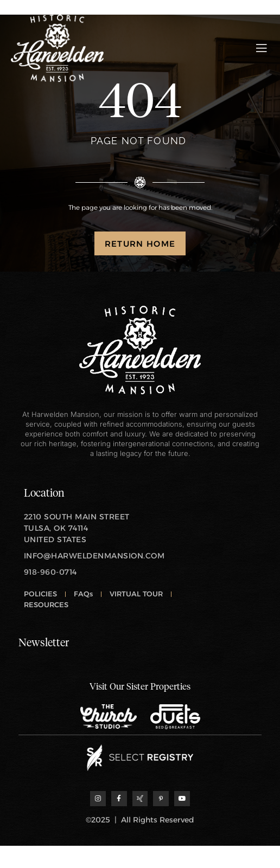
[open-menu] (262, 48)
